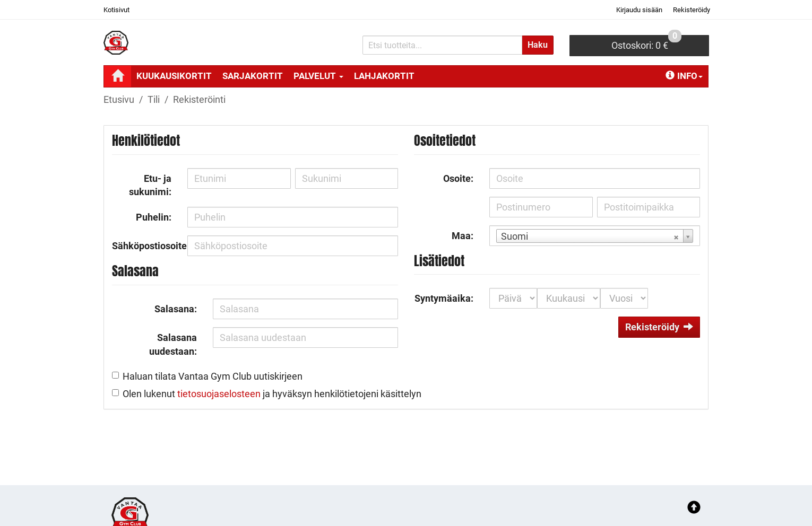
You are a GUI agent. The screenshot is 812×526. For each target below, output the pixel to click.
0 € (646, 43)
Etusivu (119, 99)
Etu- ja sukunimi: (150, 185)
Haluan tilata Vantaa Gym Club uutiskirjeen (213, 376)
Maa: (463, 236)
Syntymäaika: (444, 298)
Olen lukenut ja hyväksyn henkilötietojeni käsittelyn (272, 394)
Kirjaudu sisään (639, 10)
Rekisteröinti (199, 99)
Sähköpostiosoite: (146, 246)
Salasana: (176, 309)
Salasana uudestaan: (173, 344)
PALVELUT (318, 76)
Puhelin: (154, 217)
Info (684, 76)
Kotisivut (116, 10)
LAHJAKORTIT (384, 76)
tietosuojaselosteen (219, 394)
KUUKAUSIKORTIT (174, 76)
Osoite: (458, 178)
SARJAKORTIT (253, 76)
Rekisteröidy (692, 10)
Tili (154, 99)
